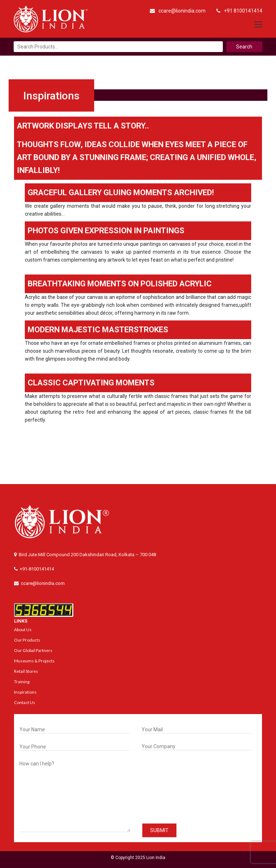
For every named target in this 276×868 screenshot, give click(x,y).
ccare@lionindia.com (178, 11)
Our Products (27, 640)
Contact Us (25, 702)
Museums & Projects (34, 661)
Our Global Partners (33, 650)
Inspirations (25, 692)
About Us (23, 630)
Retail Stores (26, 671)
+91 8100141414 (239, 11)
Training (22, 682)
